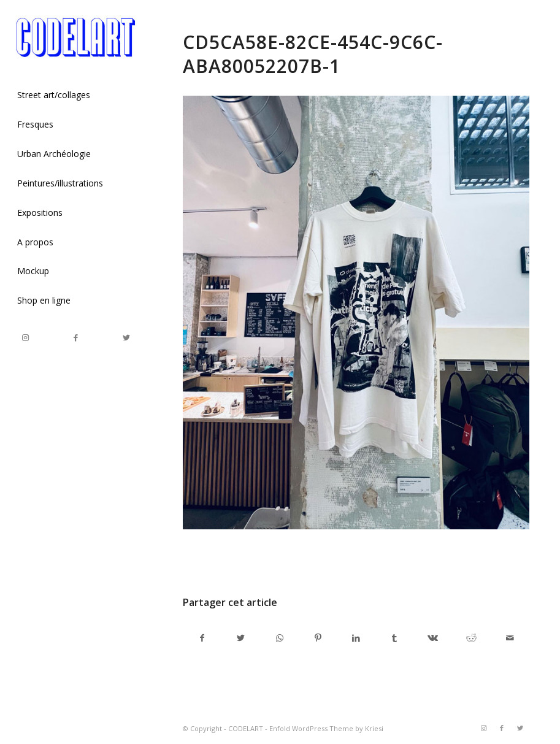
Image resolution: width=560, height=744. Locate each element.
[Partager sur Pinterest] (318, 638)
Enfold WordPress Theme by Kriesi (326, 728)
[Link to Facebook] (75, 338)
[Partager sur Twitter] (241, 638)
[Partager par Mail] (510, 638)
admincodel (282, 560)
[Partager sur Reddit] (472, 638)
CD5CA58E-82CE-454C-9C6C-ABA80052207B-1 (313, 54)
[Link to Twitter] (126, 338)
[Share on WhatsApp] (280, 638)
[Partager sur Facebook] (203, 638)
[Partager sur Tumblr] (395, 638)
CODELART (246, 728)
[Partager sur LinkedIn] (356, 638)
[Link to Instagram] (25, 338)
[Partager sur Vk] (433, 638)
